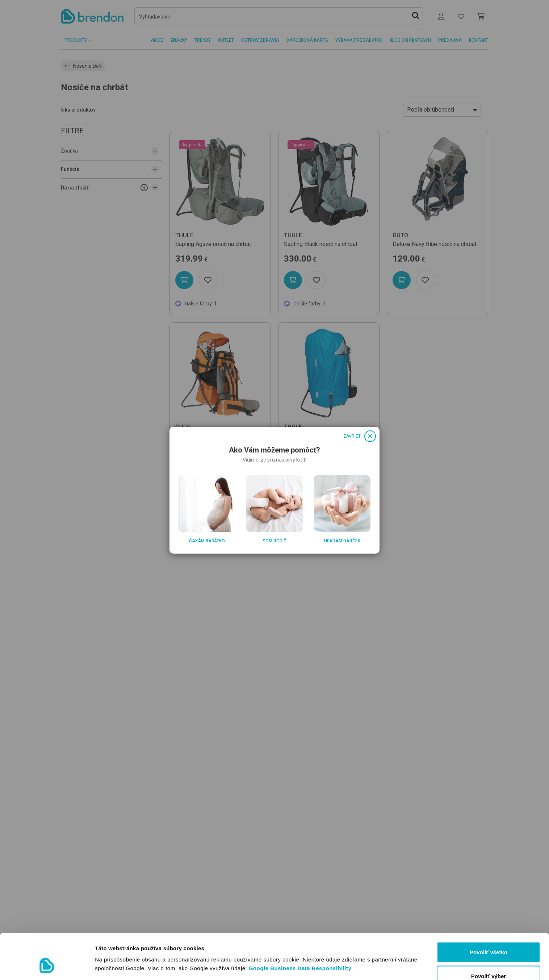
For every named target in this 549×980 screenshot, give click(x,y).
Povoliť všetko (489, 913)
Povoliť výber (489, 937)
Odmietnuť (488, 961)
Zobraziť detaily (378, 953)
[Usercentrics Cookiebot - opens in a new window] (47, 966)
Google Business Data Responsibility (300, 929)
